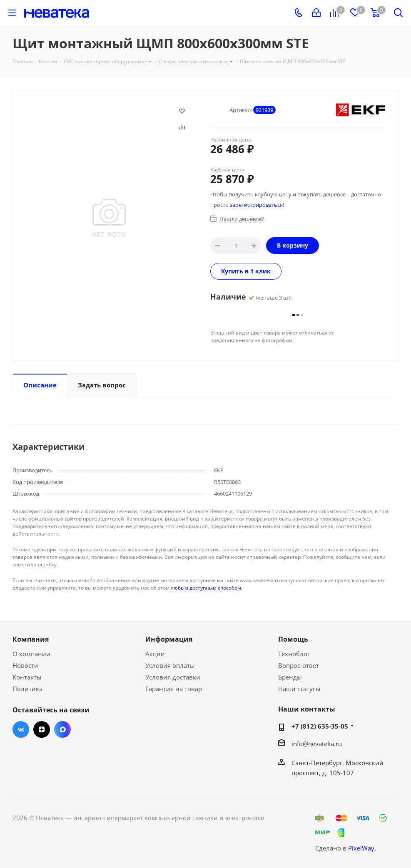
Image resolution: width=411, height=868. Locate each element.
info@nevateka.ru (317, 744)
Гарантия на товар (174, 689)
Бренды (290, 677)
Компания (31, 639)
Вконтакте (21, 729)
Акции (155, 654)
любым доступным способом (206, 588)
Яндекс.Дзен (42, 729)
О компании (31, 654)
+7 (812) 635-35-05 (320, 726)
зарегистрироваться (256, 205)
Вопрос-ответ (299, 665)
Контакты (27, 677)
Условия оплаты (170, 665)
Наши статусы (299, 689)
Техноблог (294, 654)
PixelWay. (362, 848)
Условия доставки (173, 677)
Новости (25, 665)
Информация (169, 639)
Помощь (293, 639)
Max (62, 729)
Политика (27, 689)
